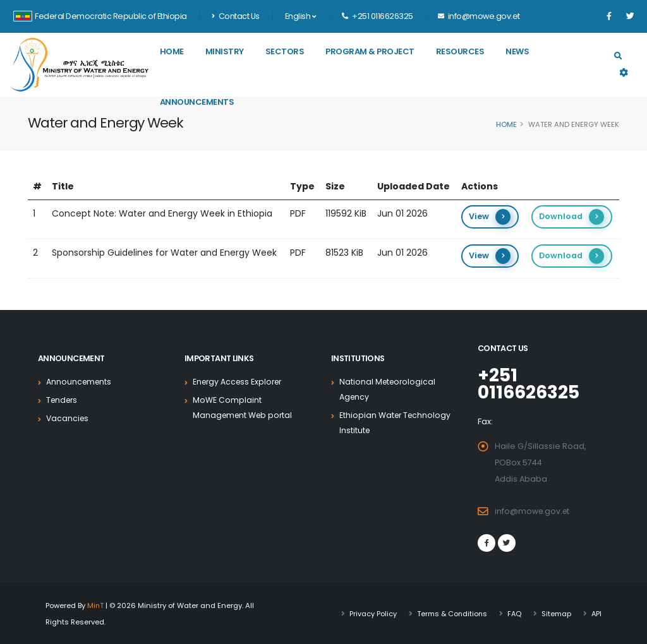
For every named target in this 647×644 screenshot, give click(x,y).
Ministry (225, 51)
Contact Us (236, 16)
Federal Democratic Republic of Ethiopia (100, 16)
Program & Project (370, 51)
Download (571, 217)
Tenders (63, 400)
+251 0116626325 (530, 383)
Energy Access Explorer (240, 382)
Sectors (285, 51)
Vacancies (68, 418)
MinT (96, 604)
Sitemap (556, 612)
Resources (460, 51)
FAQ (513, 612)
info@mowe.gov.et (533, 510)
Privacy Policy (370, 612)
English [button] (300, 16)
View (490, 217)
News (517, 51)
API (596, 612)
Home (172, 51)
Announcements (197, 102)
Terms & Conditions (450, 612)
